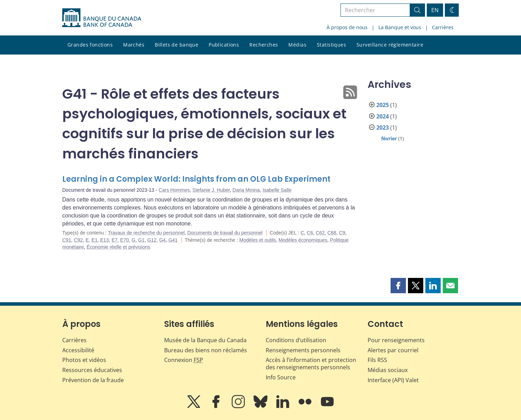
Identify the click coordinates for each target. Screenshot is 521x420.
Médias (297, 45)
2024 (383, 116)
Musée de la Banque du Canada (205, 340)
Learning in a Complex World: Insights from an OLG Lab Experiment (196, 179)
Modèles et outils (258, 240)
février (389, 138)
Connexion (184, 360)
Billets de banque (177, 45)
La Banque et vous (400, 27)
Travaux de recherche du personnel (146, 233)
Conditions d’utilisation (296, 340)
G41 (173, 240)
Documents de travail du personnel (225, 233)
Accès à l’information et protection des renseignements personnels (311, 364)
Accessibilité (78, 350)
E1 (94, 240)
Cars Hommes (174, 190)
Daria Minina (246, 190)
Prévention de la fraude (93, 380)
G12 (152, 240)
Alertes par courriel (393, 350)
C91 (67, 240)
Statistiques (331, 45)
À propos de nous (347, 27)
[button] (398, 286)
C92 (78, 240)
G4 (163, 240)
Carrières (443, 27)
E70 (125, 240)
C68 (332, 233)
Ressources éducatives (92, 370)
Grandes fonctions (90, 45)
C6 (310, 233)
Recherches (264, 45)
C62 (320, 233)
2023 (383, 127)
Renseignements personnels (303, 350)
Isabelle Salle (277, 190)
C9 (342, 233)
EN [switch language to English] (435, 10)
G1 (141, 240)
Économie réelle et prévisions (118, 247)
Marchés (134, 45)
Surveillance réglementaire (390, 45)
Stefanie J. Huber (211, 190)
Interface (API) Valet (393, 380)
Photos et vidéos (84, 360)
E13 (105, 240)
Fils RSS (377, 360)
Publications (224, 45)
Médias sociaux (388, 370)
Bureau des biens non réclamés (206, 350)
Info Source (281, 377)
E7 (115, 240)
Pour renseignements (396, 340)
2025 (383, 105)
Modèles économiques (303, 240)
